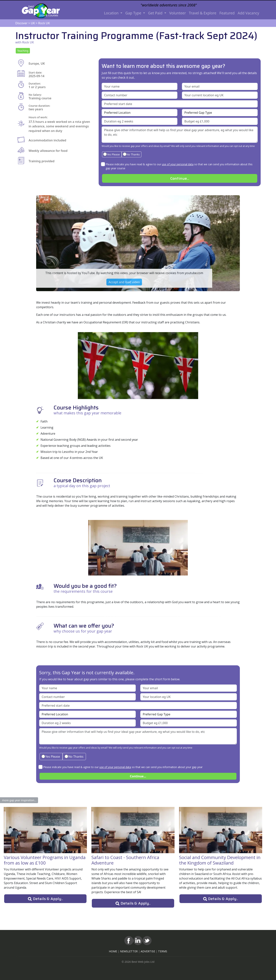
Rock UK (44, 23)
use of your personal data (178, 164)
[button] (23, 51)
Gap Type (134, 13)
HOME (113, 951)
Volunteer (178, 13)
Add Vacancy (248, 13)
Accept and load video (124, 282)
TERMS (163, 951)
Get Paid (156, 13)
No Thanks (131, 154)
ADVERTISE (148, 951)
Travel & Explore (203, 13)
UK (33, 23)
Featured (227, 13)
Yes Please (111, 154)
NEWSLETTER (129, 951)
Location (112, 13)
